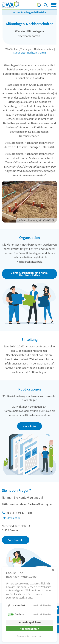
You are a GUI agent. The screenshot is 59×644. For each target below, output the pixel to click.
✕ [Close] (53, 570)
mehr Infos (30, 426)
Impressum (37, 636)
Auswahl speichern (30, 622)
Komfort (20, 605)
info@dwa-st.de (11, 518)
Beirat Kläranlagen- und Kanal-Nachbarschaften (30, 274)
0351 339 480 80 (19, 513)
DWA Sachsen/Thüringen (18, 49)
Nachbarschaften (44, 49)
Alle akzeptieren (29, 629)
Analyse (20, 614)
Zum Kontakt (16, 540)
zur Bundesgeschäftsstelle (31, 12)
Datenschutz (23, 636)
